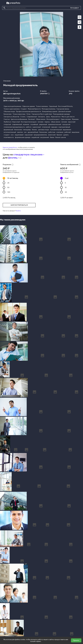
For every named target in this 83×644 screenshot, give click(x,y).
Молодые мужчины (49, 109)
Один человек (66, 119)
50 (8, 187)
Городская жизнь (63, 109)
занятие (20, 132)
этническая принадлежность (14, 127)
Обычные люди (9, 112)
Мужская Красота (34, 109)
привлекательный (55, 124)
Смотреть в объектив (11, 117)
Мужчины (75, 119)
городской (66, 124)
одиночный (37, 127)
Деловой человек (65, 112)
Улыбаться (8, 122)
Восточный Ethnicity (65, 106)
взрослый (72, 122)
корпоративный (64, 127)
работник (52, 132)
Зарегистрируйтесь (10, 147)
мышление (76, 132)
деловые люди (44, 130)
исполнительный (10, 132)
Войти (18, 211)
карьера (54, 127)
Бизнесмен (8, 114)
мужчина (26, 124)
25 (8, 183)
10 (13, 178)
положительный (56, 130)
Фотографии (74, 8)
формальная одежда (23, 137)
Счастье (7, 119)
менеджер (27, 130)
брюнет (59, 135)
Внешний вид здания (50, 112)
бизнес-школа (61, 137)
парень (47, 122)
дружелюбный (33, 132)
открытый (7, 124)
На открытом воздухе (29, 122)
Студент (24, 109)
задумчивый (19, 135)
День (48, 117)
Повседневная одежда (61, 114)
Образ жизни (41, 119)
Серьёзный (53, 106)
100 (9, 192)
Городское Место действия (42, 114)
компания (60, 132)
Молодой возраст (53, 119)
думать (66, 135)
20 (66, 192)
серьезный (29, 135)
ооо (12, 135)
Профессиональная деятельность (29, 112)
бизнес (34, 130)
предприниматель (40, 135)
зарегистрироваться (19, 205)
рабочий (68, 132)
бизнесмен (18, 130)
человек (41, 122)
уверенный (43, 124)
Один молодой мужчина (12, 106)
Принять (76, 640)
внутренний (45, 137)
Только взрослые (19, 114)
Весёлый (32, 119)
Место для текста (68, 117)
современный (17, 124)
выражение (67, 130)
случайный (34, 124)
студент (7, 135)
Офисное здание (29, 106)
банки (52, 137)
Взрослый (16, 122)
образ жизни (56, 122)
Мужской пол (56, 117)
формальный (8, 130)
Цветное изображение (19, 119)
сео (25, 132)
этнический (46, 127)
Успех (29, 114)
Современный (32, 117)
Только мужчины (42, 106)
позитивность (9, 137)
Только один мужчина (12, 109)
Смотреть (41, 117)
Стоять (23, 117)
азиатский (52, 135)
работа (29, 127)
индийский (35, 137)
